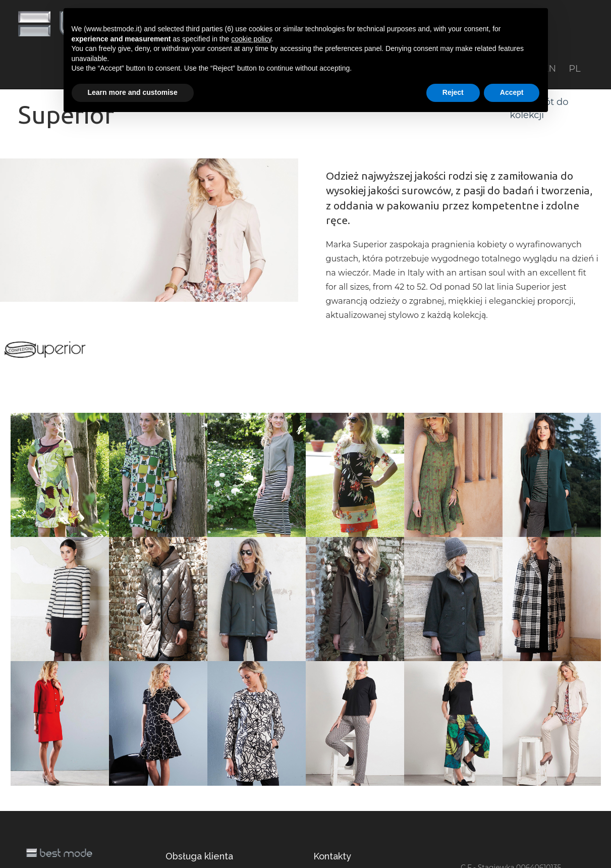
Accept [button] (512, 92)
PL (574, 69)
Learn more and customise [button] (133, 92)
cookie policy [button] (251, 39)
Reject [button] (453, 92)
